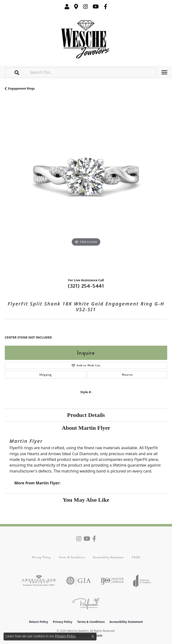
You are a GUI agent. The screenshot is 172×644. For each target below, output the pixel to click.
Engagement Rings (21, 88)
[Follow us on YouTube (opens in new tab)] (96, 7)
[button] (67, 7)
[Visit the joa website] (142, 581)
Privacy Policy (42, 557)
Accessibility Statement (108, 557)
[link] (76, 7)
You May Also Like (86, 500)
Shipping (46, 375)
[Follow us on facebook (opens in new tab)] (106, 7)
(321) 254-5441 (86, 286)
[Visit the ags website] (39, 581)
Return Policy (39, 622)
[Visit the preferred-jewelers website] (86, 603)
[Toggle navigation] (164, 72)
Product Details (86, 415)
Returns (127, 375)
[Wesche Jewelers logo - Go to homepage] (86, 38)
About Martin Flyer (86, 428)
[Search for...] (93, 72)
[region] (86, 186)
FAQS (136, 557)
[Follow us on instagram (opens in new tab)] (86, 7)
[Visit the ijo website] (112, 581)
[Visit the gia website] (79, 581)
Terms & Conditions (72, 557)
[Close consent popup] (93, 636)
